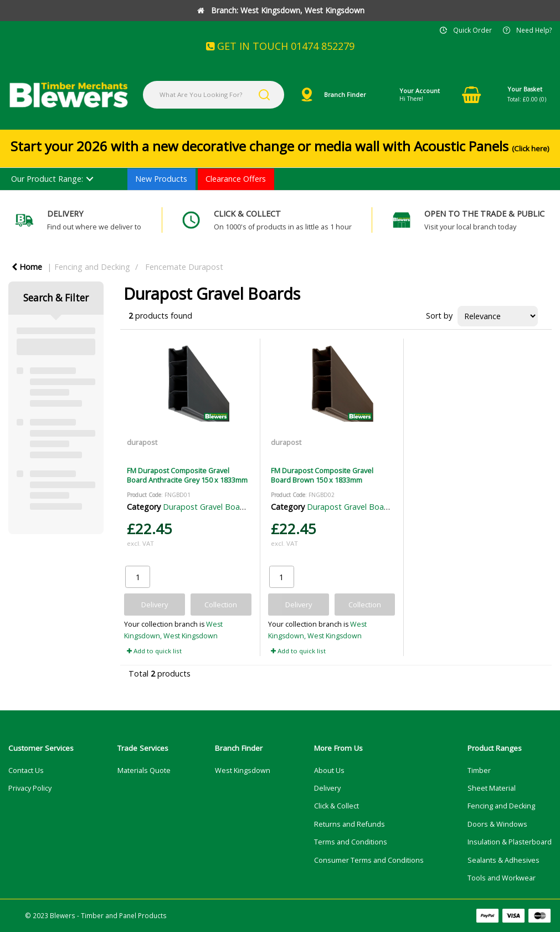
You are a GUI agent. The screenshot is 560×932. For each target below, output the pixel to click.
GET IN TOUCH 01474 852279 (280, 46)
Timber (479, 770)
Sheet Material (492, 788)
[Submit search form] (264, 95)
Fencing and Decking (92, 267)
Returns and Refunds (350, 824)
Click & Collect (336, 806)
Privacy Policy (30, 788)
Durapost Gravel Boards (207, 507)
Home (27, 267)
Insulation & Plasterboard (510, 842)
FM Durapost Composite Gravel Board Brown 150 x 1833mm (322, 475)
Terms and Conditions (351, 842)
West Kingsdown (243, 770)
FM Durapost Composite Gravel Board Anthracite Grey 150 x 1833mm (187, 475)
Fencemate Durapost (184, 267)
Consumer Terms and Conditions (369, 860)
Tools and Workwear (502, 878)
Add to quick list (154, 651)
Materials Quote (144, 770)
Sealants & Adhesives (504, 860)
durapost (142, 442)
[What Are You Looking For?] (214, 95)
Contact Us (26, 770)
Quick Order (472, 30)
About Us (329, 770)
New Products (161, 179)
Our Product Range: (47, 179)
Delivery (327, 788)
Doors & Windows (497, 824)
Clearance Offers (236, 179)
